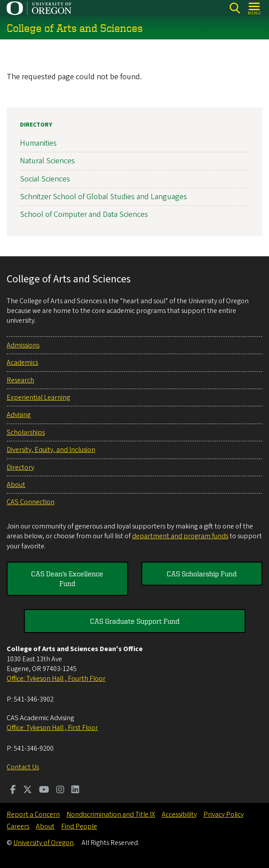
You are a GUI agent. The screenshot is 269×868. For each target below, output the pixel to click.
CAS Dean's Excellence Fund (67, 579)
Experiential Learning (38, 397)
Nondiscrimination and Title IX (111, 814)
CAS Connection (31, 502)
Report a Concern (33, 814)
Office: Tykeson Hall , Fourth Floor (56, 679)
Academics (22, 363)
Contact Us (23, 767)
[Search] (235, 8)
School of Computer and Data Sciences (84, 214)
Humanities (38, 143)
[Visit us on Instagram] (60, 791)
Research (20, 380)
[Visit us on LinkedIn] (75, 791)
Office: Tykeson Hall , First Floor (52, 728)
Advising (19, 415)
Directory (36, 125)
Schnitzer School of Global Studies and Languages (103, 197)
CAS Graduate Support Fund (135, 621)
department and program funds (180, 536)
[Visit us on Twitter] (27, 791)
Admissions (23, 345)
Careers (18, 826)
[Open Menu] (255, 8)
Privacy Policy (224, 814)
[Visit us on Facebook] (13, 791)
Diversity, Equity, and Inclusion (51, 450)
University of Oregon (43, 843)
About (16, 485)
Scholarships (26, 432)
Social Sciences (45, 179)
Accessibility (179, 814)
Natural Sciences (47, 161)
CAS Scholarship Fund (202, 574)
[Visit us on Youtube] (44, 791)
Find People (79, 826)
